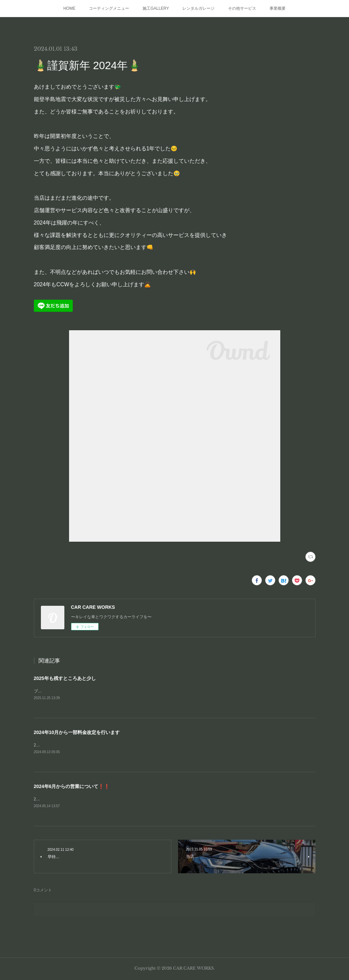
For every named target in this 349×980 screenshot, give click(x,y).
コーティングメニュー (109, 8)
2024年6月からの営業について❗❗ (72, 787)
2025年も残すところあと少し (65, 678)
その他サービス (242, 8)
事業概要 (278, 8)
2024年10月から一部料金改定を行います (77, 733)
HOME (69, 8)
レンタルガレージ (198, 8)
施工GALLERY (156, 8)
